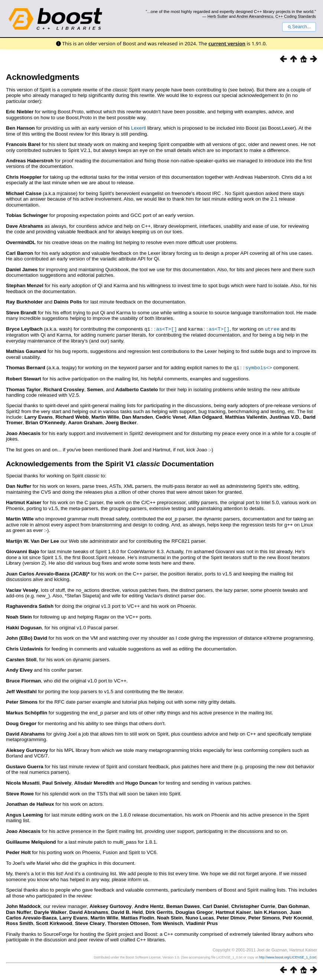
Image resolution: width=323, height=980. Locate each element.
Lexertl (138, 128)
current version (227, 43)
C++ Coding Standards (296, 16)
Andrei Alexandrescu (255, 16)
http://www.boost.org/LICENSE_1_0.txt (287, 957)
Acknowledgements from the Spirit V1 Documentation (110, 463)
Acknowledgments (43, 77)
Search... (299, 27)
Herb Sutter (218, 16)
